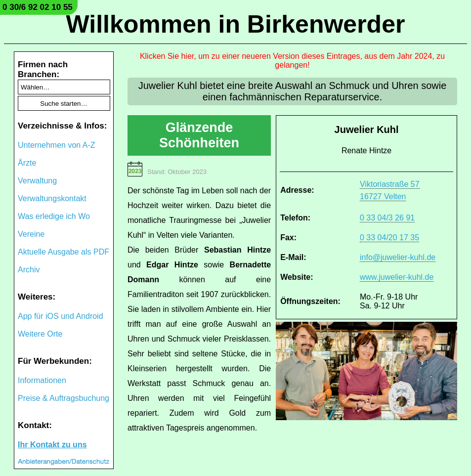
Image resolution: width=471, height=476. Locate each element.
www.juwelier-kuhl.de (397, 277)
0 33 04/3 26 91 (387, 218)
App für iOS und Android (61, 316)
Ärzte (27, 163)
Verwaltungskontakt (52, 198)
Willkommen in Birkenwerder (236, 24)
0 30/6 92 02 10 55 (38, 7)
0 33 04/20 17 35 (389, 238)
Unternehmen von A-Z (57, 145)
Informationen (42, 380)
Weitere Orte (40, 334)
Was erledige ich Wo (54, 216)
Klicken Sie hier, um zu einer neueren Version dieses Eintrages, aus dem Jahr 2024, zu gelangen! (292, 61)
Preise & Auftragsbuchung (64, 398)
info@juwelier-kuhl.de (398, 257)
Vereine (31, 234)
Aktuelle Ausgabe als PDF (64, 252)
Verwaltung (37, 181)
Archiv (29, 270)
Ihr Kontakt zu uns (52, 445)
